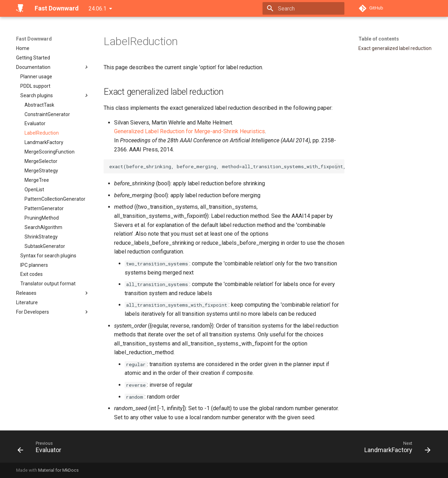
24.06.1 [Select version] (97, 9)
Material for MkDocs (58, 470)
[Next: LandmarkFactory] (395, 449)
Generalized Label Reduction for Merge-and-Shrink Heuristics (190, 131)
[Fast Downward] (20, 8)
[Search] (303, 8)
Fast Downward (34, 39)
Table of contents (379, 39)
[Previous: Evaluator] (41, 449)
